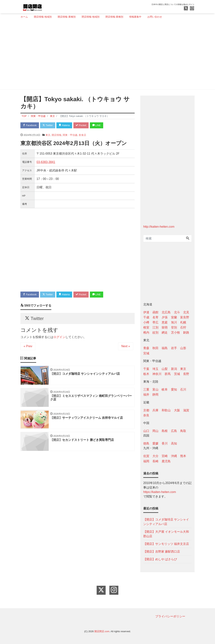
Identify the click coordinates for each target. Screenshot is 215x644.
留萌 (165, 327)
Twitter (48, 125)
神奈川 (157, 374)
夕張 (165, 317)
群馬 (168, 374)
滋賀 (186, 410)
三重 (146, 389)
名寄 (155, 317)
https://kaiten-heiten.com (160, 492)
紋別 (155, 332)
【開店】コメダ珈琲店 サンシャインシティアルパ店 (166, 522)
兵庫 (155, 410)
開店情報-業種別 (67, 17)
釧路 (186, 332)
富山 (155, 389)
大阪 (177, 410)
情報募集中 (135, 17)
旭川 (174, 322)
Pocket (81, 125)
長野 (186, 374)
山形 (183, 348)
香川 (165, 443)
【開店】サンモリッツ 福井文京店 (166, 544)
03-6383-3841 (46, 162)
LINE (97, 125)
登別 (174, 327)
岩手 (174, 348)
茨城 (177, 374)
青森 (146, 348)
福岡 (146, 461)
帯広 (155, 322)
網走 (165, 332)
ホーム (24, 17)
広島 (174, 431)
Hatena (65, 125)
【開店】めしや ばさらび (160, 559)
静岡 (155, 395)
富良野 (185, 317)
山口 (146, 431)
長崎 (155, 461)
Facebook (30, 125)
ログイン (59, 337)
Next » (126, 346)
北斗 (177, 312)
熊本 (183, 456)
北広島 (166, 312)
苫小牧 (175, 332)
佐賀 (146, 456)
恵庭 (165, 322)
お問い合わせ (155, 17)
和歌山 (166, 410)
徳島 (146, 443)
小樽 (146, 322)
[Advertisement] (106, 56)
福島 (165, 348)
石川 (183, 389)
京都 (146, 410)
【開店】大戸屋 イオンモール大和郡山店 (166, 534)
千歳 (146, 317)
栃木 (146, 374)
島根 (165, 431)
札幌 (183, 322)
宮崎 (165, 456)
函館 (155, 312)
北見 (186, 312)
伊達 (146, 312)
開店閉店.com (102, 631)
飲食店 (82, 135)
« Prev (28, 346)
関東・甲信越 (70, 135)
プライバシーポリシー (170, 616)
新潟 (174, 369)
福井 (146, 395)
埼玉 (155, 369)
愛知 (174, 389)
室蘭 (174, 317)
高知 (174, 443)
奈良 (146, 415)
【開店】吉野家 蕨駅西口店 (162, 552)
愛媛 (155, 443)
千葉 (146, 369)
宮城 (146, 353)
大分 (155, 456)
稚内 (146, 332)
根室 (146, 327)
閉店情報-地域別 (91, 17)
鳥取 (183, 431)
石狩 (183, 327)
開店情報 (57, 135)
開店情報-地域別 (43, 17)
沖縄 (174, 456)
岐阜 (165, 389)
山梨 (165, 369)
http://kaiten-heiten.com (159, 227)
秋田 (155, 348)
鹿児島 (166, 461)
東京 (48, 135)
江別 (155, 327)
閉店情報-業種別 (114, 17)
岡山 (155, 431)
